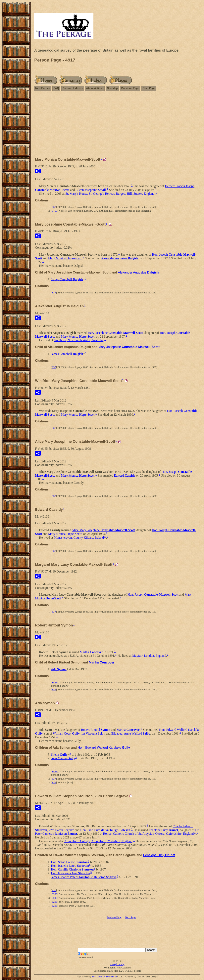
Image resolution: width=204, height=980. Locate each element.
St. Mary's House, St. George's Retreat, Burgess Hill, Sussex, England (110, 194)
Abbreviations (95, 88)
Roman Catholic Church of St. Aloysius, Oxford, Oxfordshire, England (148, 834)
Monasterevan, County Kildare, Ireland (79, 538)
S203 (54, 894)
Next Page (149, 88)
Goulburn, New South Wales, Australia (79, 340)
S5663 (55, 682)
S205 (54, 898)
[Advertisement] (117, 126)
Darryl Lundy (117, 964)
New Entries (43, 88)
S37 (54, 207)
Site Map (112, 88)
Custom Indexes (73, 88)
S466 (54, 211)
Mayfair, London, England (149, 656)
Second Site (111, 977)
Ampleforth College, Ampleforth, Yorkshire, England (98, 841)
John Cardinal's (99, 977)
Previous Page (130, 88)
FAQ (56, 88)
